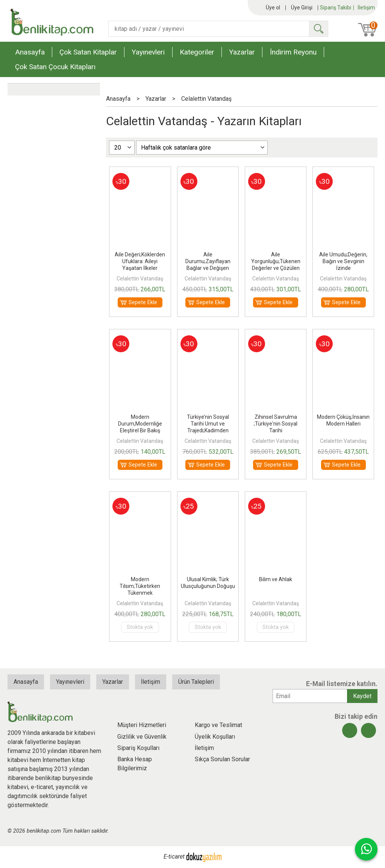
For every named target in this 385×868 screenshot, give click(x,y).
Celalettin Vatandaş (140, 279)
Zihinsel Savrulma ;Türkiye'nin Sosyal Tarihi (276, 424)
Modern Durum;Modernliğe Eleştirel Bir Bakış (140, 424)
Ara (318, 29)
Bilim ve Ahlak (276, 579)
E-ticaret (174, 857)
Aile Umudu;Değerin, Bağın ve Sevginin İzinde (343, 261)
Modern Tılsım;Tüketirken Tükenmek (140, 586)
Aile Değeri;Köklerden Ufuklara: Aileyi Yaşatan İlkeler (140, 261)
